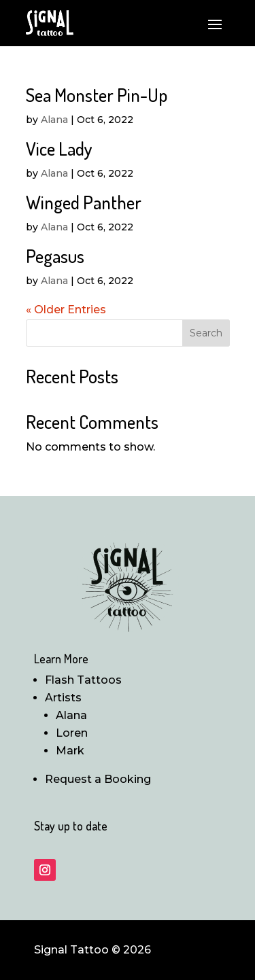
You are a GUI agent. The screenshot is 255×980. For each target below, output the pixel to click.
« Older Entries (66, 310)
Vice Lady (59, 148)
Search (206, 333)
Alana (54, 120)
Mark (70, 751)
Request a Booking (98, 779)
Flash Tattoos (83, 680)
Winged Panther (84, 202)
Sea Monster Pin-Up (97, 94)
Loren (72, 733)
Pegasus (55, 256)
